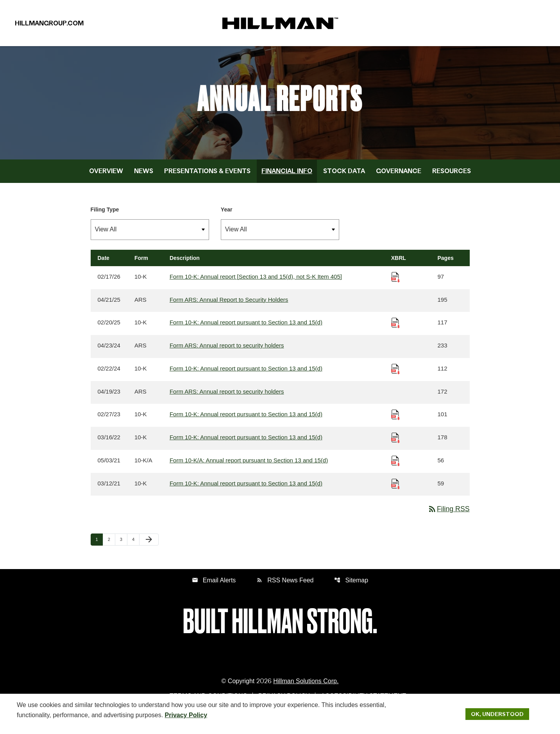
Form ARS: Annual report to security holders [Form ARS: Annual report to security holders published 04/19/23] (227, 400)
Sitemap (352, 589)
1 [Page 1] (99, 548)
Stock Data (344, 179)
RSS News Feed (285, 589)
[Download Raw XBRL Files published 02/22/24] (395, 377)
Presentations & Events (207, 179)
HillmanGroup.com (49, 25)
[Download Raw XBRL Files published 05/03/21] (395, 469)
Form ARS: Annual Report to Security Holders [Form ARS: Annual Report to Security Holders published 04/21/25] (229, 307)
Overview (106, 179)
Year (227, 217)
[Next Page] (149, 549)
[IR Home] (280, 25)
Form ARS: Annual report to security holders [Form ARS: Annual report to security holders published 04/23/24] (227, 354)
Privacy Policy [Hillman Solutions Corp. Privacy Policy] (186, 715)
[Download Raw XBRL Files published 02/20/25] (395, 330)
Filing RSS (448, 518)
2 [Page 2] (111, 548)
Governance (399, 179)
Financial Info (287, 179)
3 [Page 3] (123, 548)
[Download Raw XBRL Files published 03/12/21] (395, 492)
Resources (452, 179)
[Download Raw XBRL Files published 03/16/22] (395, 446)
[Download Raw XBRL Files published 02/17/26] (395, 284)
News (144, 179)
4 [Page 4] (136, 548)
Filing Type (105, 217)
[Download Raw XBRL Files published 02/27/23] (395, 423)
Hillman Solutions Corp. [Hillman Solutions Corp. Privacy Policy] (306, 690)
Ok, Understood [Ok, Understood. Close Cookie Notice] (497, 714)
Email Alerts (214, 589)
